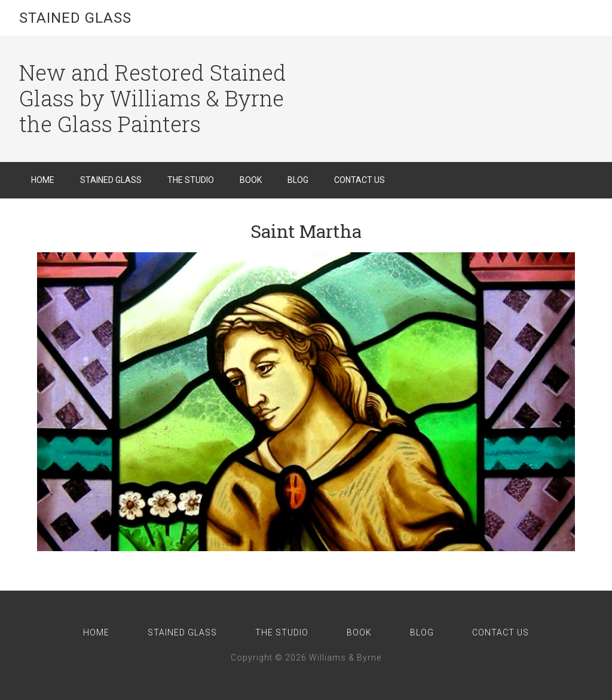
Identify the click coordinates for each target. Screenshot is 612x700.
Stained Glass (75, 18)
